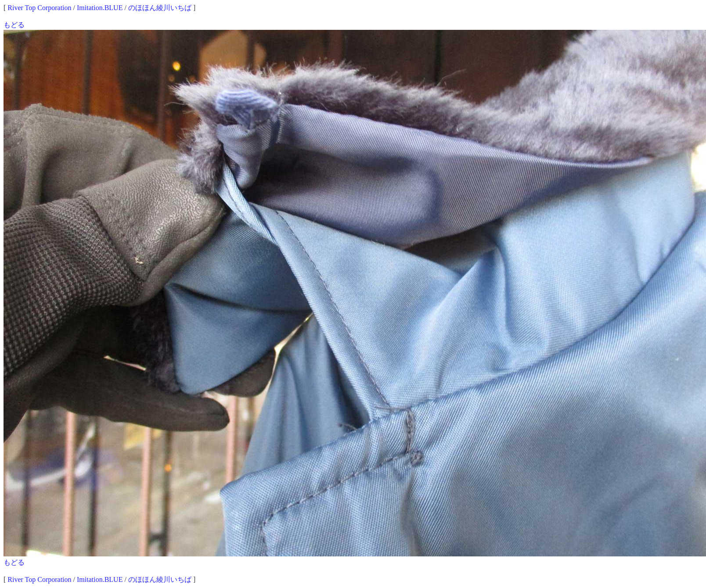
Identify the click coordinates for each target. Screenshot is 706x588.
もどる (14, 25)
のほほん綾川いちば (160, 8)
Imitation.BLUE (100, 8)
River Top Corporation (39, 8)
